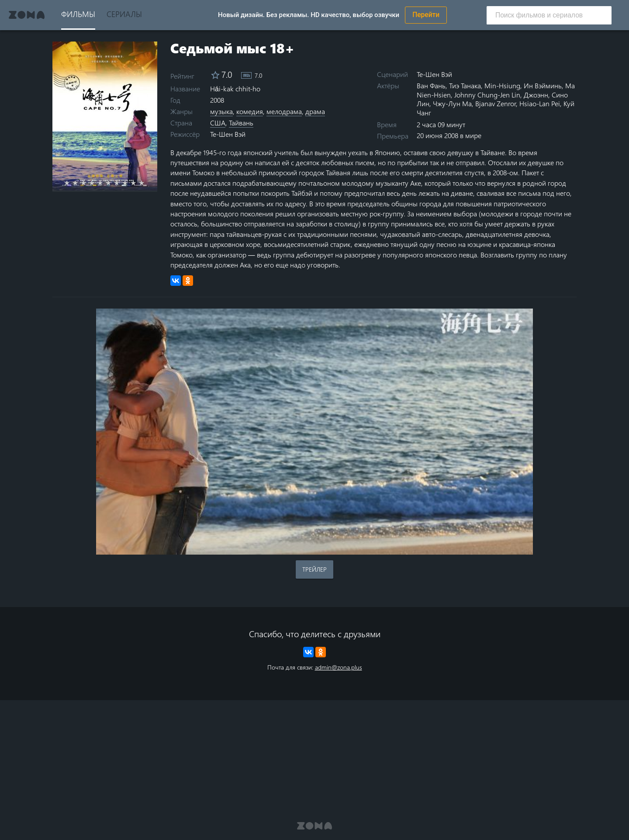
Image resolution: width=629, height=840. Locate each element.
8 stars (130, 183)
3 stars (88, 183)
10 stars (147, 183)
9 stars (138, 183)
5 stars (105, 183)
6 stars (113, 183)
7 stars (122, 183)
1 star (72, 183)
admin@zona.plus (339, 667)
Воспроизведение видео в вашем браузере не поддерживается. (314, 432)
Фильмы (78, 14)
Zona (27, 15)
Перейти (426, 15)
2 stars (80, 183)
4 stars (97, 183)
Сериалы (124, 14)
